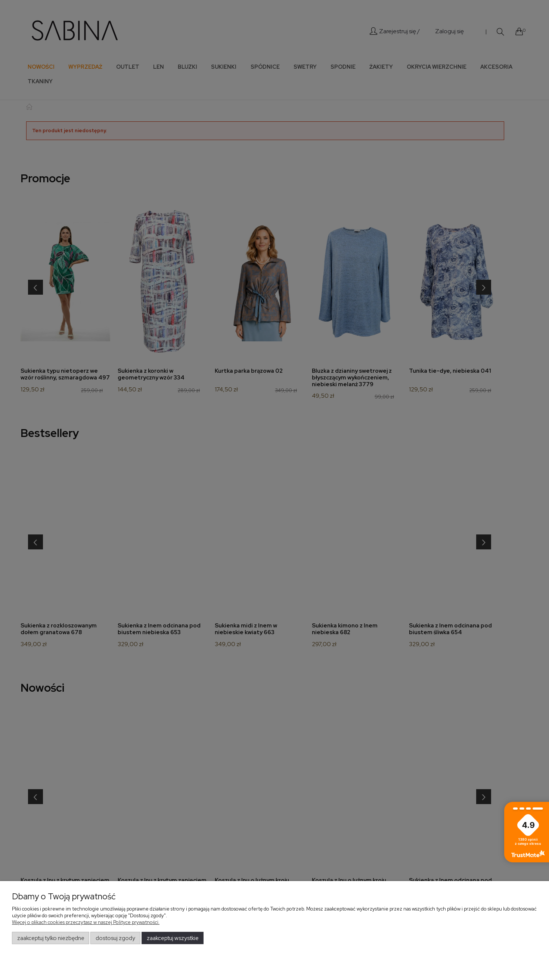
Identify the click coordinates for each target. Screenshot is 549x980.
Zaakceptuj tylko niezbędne (51, 938)
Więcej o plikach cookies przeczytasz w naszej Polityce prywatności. (86, 922)
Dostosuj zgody (115, 938)
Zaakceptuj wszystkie (173, 938)
